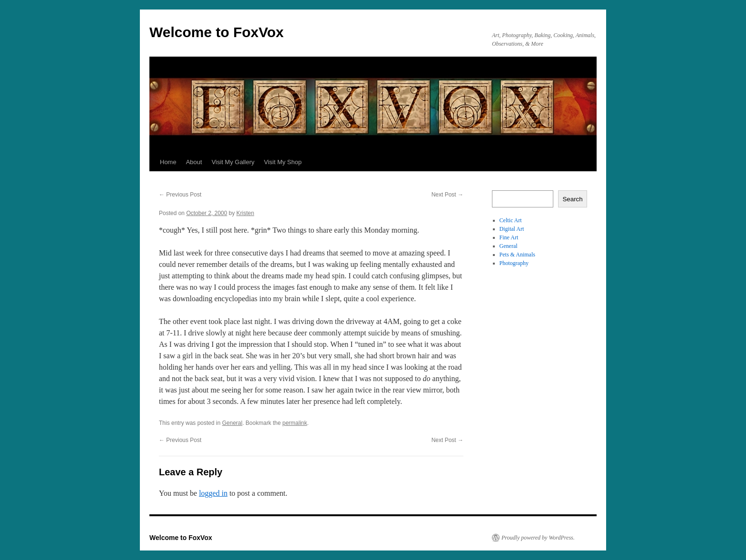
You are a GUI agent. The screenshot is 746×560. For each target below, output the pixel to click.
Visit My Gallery (233, 162)
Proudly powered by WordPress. (538, 538)
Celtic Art (511, 220)
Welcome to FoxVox (216, 32)
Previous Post (180, 195)
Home (168, 162)
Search (572, 199)
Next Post (447, 195)
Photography (514, 263)
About (194, 162)
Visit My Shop (283, 162)
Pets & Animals (517, 255)
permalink (294, 423)
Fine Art (509, 237)
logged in (213, 493)
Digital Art (512, 229)
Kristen (245, 213)
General (232, 423)
